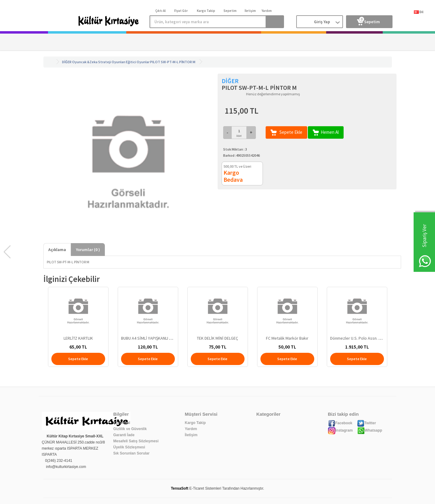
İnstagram (340, 430)
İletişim (191, 435)
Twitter (367, 423)
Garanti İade (124, 435)
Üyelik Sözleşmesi (129, 447)
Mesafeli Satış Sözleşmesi (136, 441)
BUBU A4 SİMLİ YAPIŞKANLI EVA (148, 338)
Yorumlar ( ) (88, 250)
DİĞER (67, 62)
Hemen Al (326, 132)
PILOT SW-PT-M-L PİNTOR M (173, 62)
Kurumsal (122, 423)
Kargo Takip (195, 423)
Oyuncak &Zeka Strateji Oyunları (99, 62)
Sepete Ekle (286, 132)
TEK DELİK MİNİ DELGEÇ (217, 338)
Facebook (340, 423)
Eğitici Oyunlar (138, 62)
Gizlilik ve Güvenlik (130, 429)
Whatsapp (370, 430)
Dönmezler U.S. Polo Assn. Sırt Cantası (365, 338)
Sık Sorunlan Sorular (132, 453)
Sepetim (369, 21)
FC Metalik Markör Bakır (287, 338)
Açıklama (57, 250)
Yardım (191, 429)
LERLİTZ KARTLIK (78, 338)
